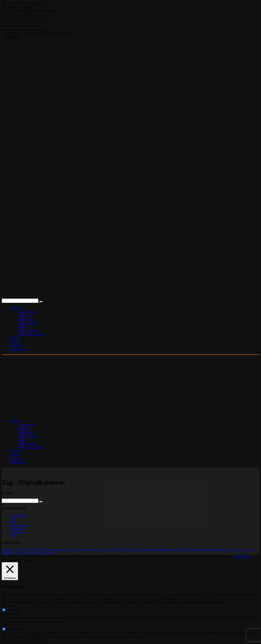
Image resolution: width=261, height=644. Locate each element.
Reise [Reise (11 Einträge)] (200, 550)
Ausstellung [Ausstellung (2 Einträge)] (52, 550)
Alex (13, 522)
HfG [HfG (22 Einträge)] (84, 550)
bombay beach (28, 323)
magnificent (26, 312)
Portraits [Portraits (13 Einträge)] (182, 550)
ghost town (26, 319)
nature (22, 327)
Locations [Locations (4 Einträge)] (130, 550)
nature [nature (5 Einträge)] (139, 550)
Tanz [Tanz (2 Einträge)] (245, 550)
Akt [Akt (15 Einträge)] (25, 550)
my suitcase (17, 532)
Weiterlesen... (243, 556)
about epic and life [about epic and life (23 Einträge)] (12, 550)
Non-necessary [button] (12, 625)
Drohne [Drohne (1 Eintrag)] (61, 550)
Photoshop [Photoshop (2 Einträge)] (172, 550)
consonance (17, 529)
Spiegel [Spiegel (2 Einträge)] (226, 550)
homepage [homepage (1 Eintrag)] (92, 550)
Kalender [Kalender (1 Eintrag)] (107, 550)
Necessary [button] (9, 606)
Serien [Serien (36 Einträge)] (218, 550)
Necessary (13, 610)
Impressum (17, 349)
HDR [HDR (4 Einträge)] (79, 550)
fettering (24, 315)
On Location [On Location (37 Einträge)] (150, 550)
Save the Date (18, 516)
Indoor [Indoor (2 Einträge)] (100, 550)
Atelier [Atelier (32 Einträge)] (42, 550)
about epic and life (31, 334)
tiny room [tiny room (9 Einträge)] (15, 553)
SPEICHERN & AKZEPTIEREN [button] (24, 640)
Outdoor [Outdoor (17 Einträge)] (162, 550)
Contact (15, 345)
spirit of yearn (28, 330)
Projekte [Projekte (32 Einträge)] (192, 550)
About (14, 342)
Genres (15, 338)
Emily (13, 535)
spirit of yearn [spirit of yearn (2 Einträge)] (236, 550)
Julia (13, 519)
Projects (15, 308)
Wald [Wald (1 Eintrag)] (38, 553)
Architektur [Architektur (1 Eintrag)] (32, 550)
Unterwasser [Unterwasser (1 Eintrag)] (25, 553)
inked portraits (18, 525)
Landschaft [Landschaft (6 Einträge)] (120, 550)
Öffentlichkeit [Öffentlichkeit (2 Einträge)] (47, 553)
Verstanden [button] (226, 556)
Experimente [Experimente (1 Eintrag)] (70, 550)
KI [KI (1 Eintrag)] (113, 550)
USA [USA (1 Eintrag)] (33, 553)
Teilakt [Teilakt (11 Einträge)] (5, 553)
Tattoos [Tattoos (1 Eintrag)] (251, 550)
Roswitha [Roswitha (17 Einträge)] (209, 550)
